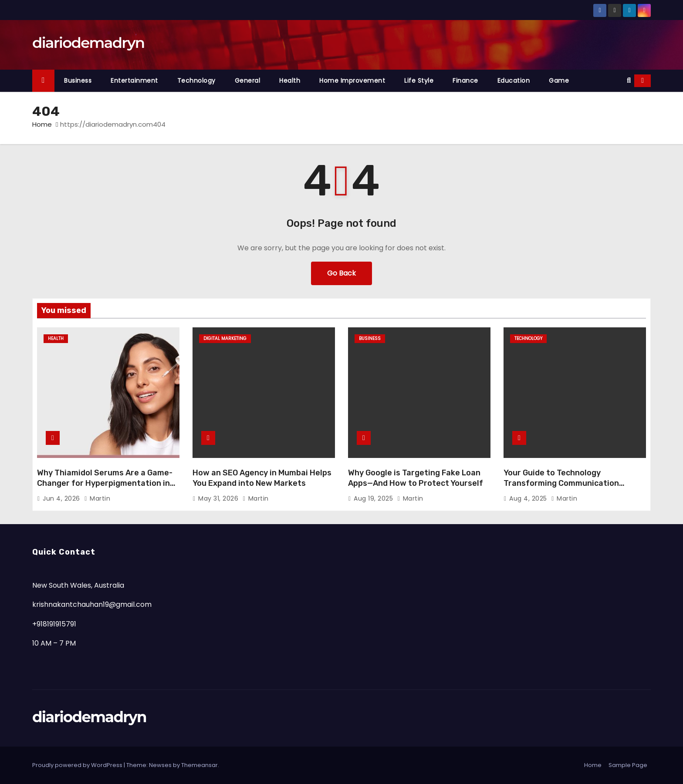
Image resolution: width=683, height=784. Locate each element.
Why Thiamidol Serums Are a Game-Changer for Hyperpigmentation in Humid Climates (105, 483)
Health (290, 81)
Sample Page (628, 765)
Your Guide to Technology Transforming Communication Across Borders (561, 483)
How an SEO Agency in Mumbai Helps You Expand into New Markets (262, 478)
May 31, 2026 (219, 498)
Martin (97, 498)
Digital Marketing (225, 338)
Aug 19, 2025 (374, 498)
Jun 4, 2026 (62, 498)
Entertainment (134, 81)
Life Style (419, 81)
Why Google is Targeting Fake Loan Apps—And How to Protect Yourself (416, 478)
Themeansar (199, 765)
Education (514, 81)
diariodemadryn (88, 43)
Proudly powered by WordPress (78, 765)
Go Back (341, 273)
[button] (629, 80)
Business (78, 81)
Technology (196, 81)
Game (559, 81)
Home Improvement (352, 81)
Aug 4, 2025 (529, 498)
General (248, 81)
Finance (465, 81)
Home (42, 124)
